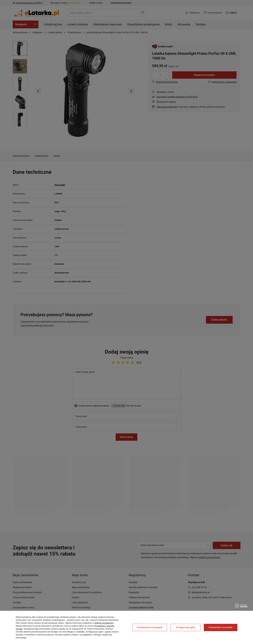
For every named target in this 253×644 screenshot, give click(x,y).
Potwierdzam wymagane (150, 627)
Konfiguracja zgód (185, 627)
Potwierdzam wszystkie (220, 627)
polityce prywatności (104, 623)
